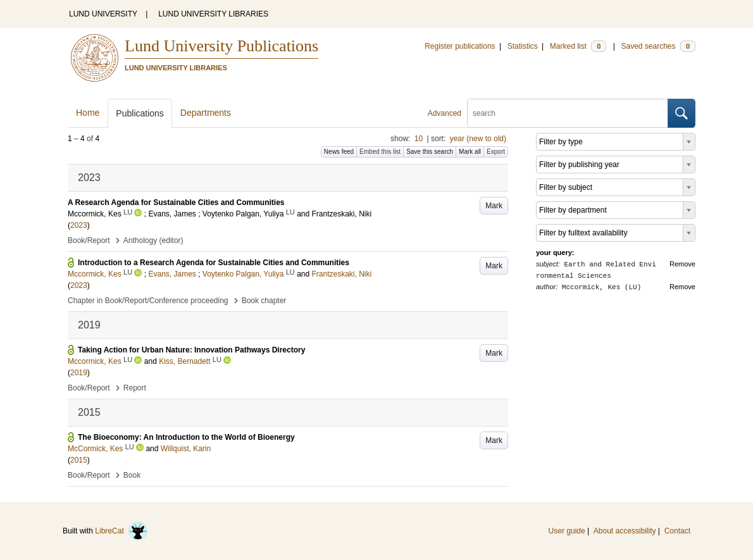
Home (88, 113)
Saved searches (658, 46)
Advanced (445, 113)
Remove (682, 264)
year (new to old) (478, 139)
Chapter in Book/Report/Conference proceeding (148, 301)
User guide (567, 531)
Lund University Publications (221, 46)
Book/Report (89, 240)
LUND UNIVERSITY (103, 14)
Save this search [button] (430, 152)
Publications (140, 113)
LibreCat (121, 531)
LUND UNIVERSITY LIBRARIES (213, 14)
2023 (79, 225)
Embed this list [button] (380, 152)
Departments (206, 113)
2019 (79, 373)
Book (132, 475)
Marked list (578, 46)
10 (419, 139)
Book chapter (264, 301)
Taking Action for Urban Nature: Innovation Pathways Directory (191, 350)
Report (135, 388)
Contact (677, 531)
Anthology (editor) (153, 240)
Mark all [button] (470, 152)
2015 (79, 460)
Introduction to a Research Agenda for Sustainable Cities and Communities (214, 263)
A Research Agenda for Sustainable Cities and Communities (176, 202)
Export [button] (496, 152)
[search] (568, 113)
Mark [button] (494, 206)
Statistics (523, 46)
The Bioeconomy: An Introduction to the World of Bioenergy (186, 437)
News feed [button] (339, 152)
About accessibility (625, 531)
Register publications (460, 46)
